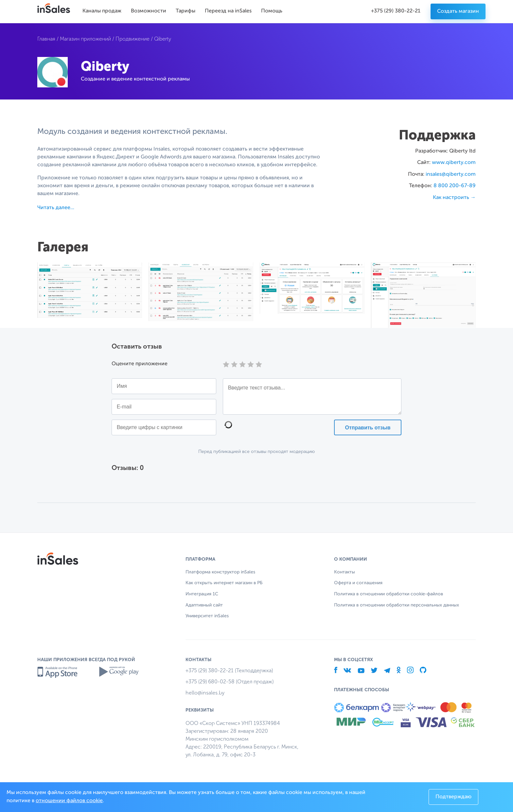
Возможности (149, 11)
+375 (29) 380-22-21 (396, 11)
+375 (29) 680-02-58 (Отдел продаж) (230, 682)
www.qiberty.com (454, 163)
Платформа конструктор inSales (220, 572)
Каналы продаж (102, 11)
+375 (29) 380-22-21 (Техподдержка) (229, 670)
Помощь (272, 11)
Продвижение (133, 39)
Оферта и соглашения (358, 583)
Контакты (345, 572)
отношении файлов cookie (69, 801)
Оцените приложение (140, 364)
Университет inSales (207, 616)
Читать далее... (56, 208)
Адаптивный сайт (204, 605)
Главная (46, 39)
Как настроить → (454, 198)
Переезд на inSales (228, 11)
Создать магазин (458, 11)
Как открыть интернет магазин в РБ (224, 583)
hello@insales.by (205, 693)
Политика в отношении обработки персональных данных (397, 605)
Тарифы (186, 11)
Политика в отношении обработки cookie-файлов (389, 594)
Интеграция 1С (202, 594)
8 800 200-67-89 (455, 186)
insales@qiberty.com (451, 174)
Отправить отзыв (368, 428)
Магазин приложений (85, 39)
